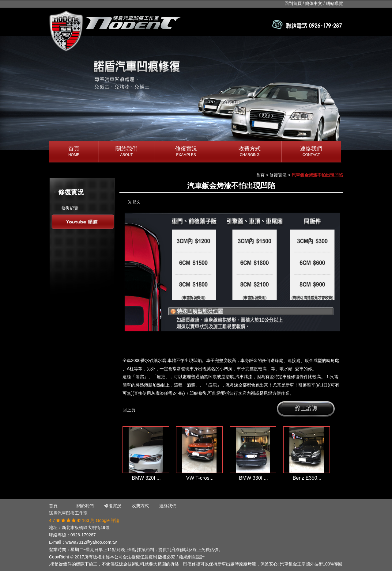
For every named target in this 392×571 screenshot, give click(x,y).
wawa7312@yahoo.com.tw (91, 542)
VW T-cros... (200, 478)
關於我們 (127, 152)
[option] (196, 93)
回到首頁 (293, 3)
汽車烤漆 (244, 377)
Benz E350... (307, 478)
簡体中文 (314, 3)
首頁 (74, 152)
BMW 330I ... (253, 478)
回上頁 (129, 410)
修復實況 (186, 152)
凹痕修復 (198, 393)
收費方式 (250, 152)
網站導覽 (334, 3)
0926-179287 (83, 535)
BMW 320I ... (146, 478)
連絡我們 (311, 152)
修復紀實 (70, 208)
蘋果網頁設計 (192, 557)
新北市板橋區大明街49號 (86, 527)
